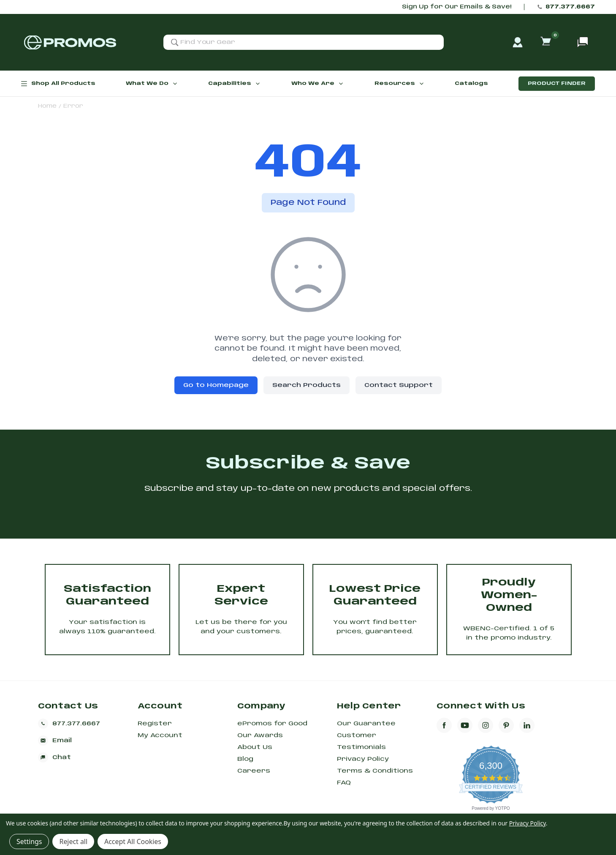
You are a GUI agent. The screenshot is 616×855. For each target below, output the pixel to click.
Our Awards (260, 735)
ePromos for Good (272, 724)
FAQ (344, 783)
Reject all (73, 841)
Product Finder (557, 83)
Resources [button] (400, 84)
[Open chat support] (583, 42)
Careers (254, 771)
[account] (518, 42)
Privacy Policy (363, 759)
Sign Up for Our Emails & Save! (457, 7)
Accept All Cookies (133, 841)
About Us (255, 747)
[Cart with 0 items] (547, 42)
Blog (245, 759)
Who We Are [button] (318, 84)
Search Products (307, 385)
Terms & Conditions (375, 771)
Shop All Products (58, 84)
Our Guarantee (366, 724)
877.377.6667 (570, 7)
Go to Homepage (216, 385)
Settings (29, 841)
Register (155, 724)
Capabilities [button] (235, 84)
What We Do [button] (152, 84)
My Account (160, 735)
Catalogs (471, 83)
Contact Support (399, 385)
